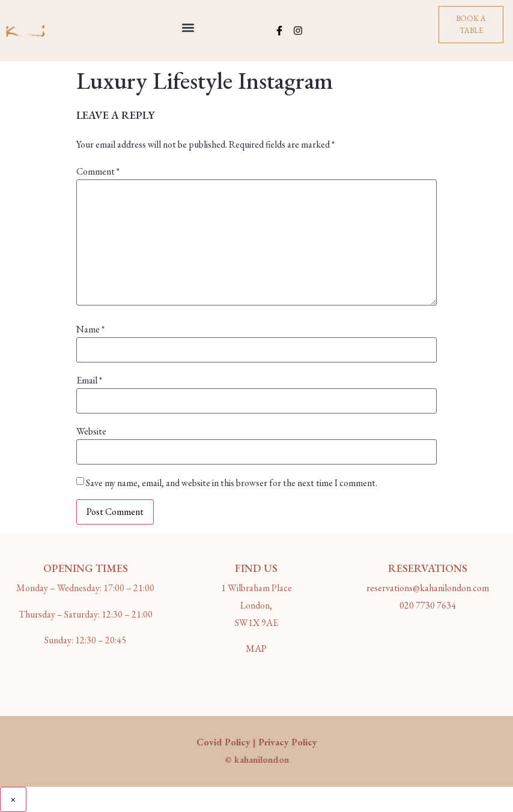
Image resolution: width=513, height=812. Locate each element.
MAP (256, 648)
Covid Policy (223, 742)
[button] (188, 28)
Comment (98, 172)
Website (91, 432)
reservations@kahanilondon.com (428, 588)
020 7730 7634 (428, 605)
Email (89, 380)
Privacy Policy (288, 742)
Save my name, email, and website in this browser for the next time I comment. (232, 483)
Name (90, 329)
